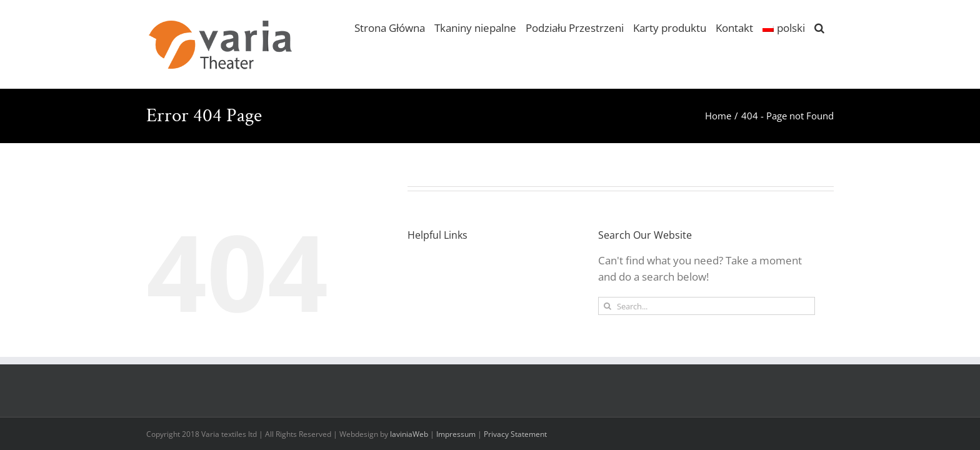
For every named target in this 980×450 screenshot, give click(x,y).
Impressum (456, 434)
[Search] (607, 306)
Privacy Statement (515, 434)
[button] (819, 27)
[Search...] (707, 306)
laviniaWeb (409, 434)
